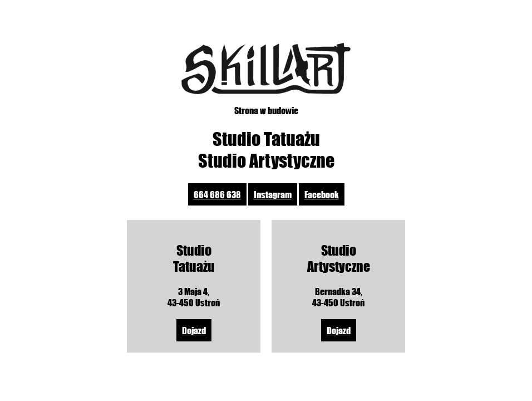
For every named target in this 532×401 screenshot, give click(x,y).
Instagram (273, 194)
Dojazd (194, 330)
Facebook (322, 194)
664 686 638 (217, 194)
